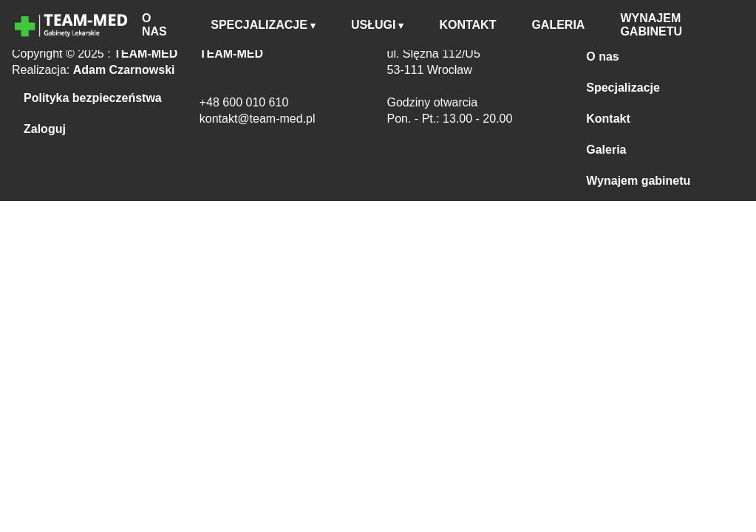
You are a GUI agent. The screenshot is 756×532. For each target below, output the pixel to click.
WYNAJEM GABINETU (651, 25)
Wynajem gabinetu (638, 181)
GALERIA (558, 25)
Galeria (606, 150)
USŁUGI (373, 25)
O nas (602, 57)
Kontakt (608, 119)
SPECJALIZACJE (259, 25)
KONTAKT (467, 25)
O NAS (154, 25)
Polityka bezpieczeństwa (93, 98)
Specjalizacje (623, 88)
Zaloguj (45, 129)
